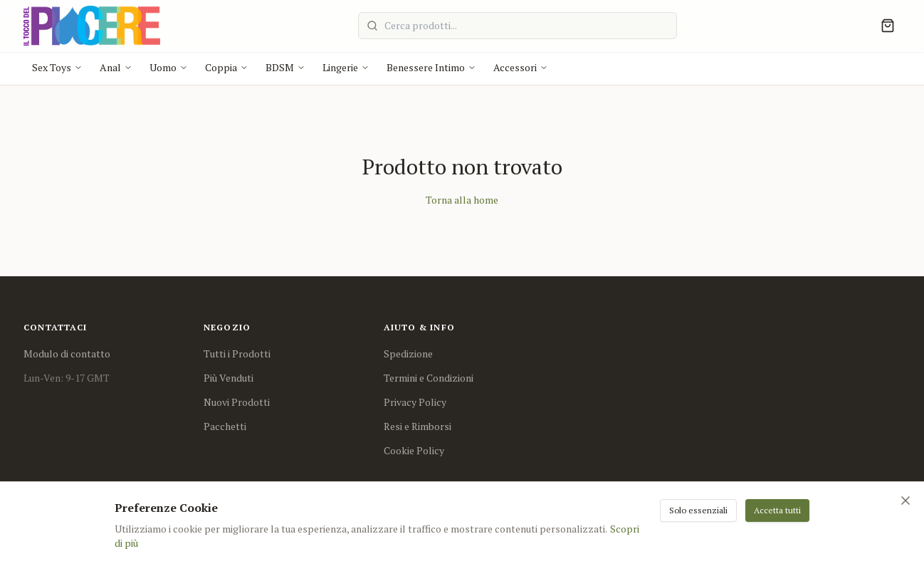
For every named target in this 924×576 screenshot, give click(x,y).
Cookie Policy (414, 450)
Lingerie (346, 67)
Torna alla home (462, 200)
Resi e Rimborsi (418, 426)
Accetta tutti (777, 510)
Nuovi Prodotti (237, 402)
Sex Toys (57, 67)
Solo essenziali (698, 510)
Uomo (169, 67)
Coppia (227, 67)
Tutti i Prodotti (237, 354)
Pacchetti (225, 426)
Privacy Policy (415, 402)
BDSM (285, 67)
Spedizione (408, 354)
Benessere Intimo (431, 67)
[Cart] (888, 26)
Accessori (521, 67)
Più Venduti (229, 378)
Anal (116, 67)
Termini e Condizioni (429, 378)
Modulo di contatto (67, 354)
